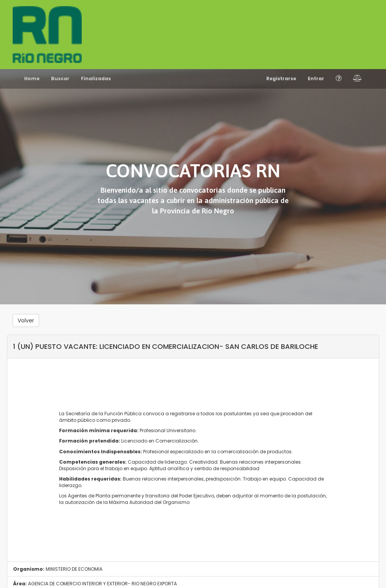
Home (32, 78)
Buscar (60, 78)
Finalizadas (96, 78)
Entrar (316, 78)
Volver (26, 320)
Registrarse (281, 78)
